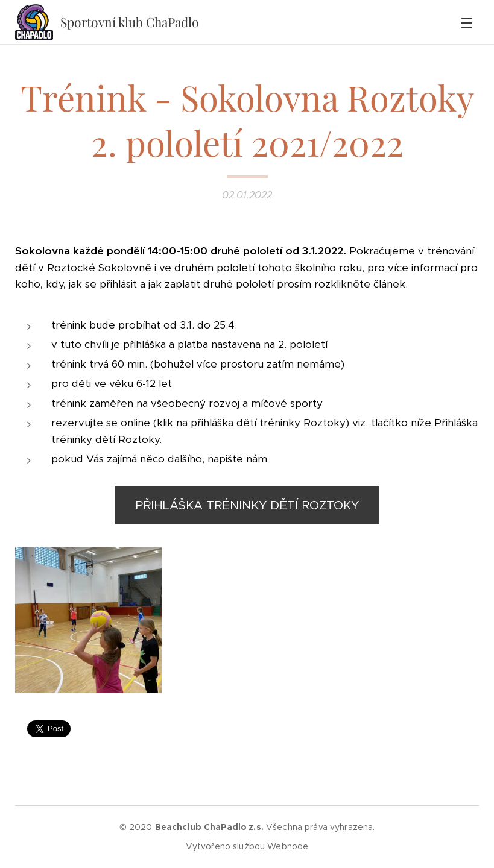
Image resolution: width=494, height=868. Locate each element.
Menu (467, 23)
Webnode (288, 846)
